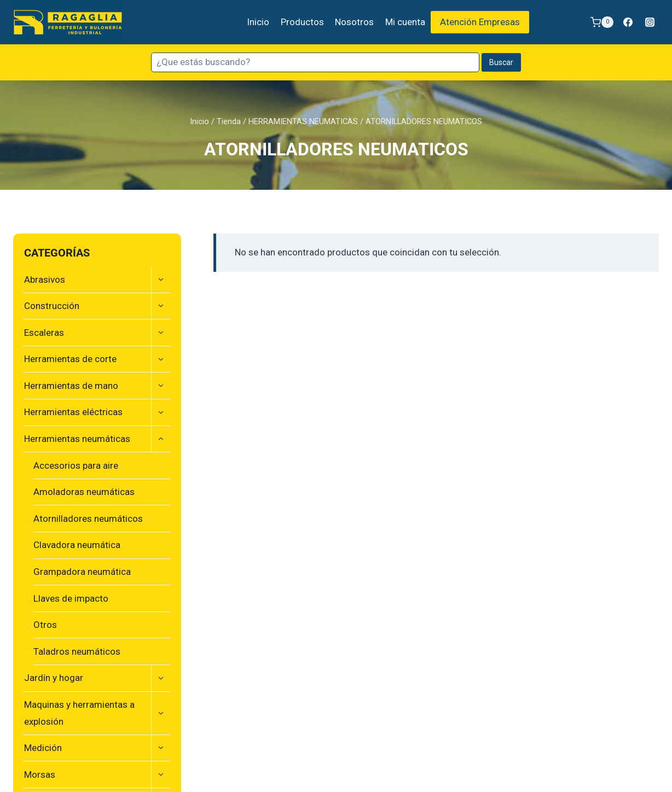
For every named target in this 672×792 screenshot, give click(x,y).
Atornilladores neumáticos (88, 519)
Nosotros (354, 22)
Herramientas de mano (71, 386)
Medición (43, 748)
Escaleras (44, 333)
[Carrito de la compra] (602, 22)
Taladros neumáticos (77, 651)
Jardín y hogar (54, 678)
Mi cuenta (405, 22)
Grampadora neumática (82, 572)
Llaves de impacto (71, 598)
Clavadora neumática (77, 545)
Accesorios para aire (76, 465)
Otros (45, 625)
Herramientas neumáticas (77, 439)
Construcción (52, 306)
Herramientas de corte (70, 359)
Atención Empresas (480, 22)
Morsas (40, 774)
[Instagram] (650, 22)
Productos (302, 22)
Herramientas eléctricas (73, 412)
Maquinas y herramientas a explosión (79, 713)
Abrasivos (45, 279)
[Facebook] (628, 22)
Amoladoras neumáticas (84, 492)
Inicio (258, 22)
